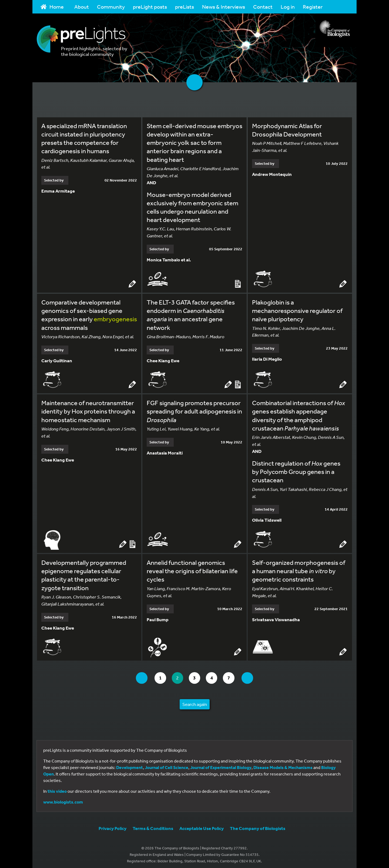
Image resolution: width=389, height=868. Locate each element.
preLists (185, 7)
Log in (288, 7)
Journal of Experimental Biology (221, 765)
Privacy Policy (113, 826)
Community (111, 7)
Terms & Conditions (153, 826)
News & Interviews (224, 7)
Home (52, 7)
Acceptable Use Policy (202, 826)
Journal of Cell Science (167, 765)
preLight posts (150, 7)
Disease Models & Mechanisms (283, 765)
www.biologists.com (63, 799)
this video (57, 788)
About (82, 7)
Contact (263, 7)
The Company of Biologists (258, 826)
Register (313, 7)
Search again (195, 701)
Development (130, 765)
